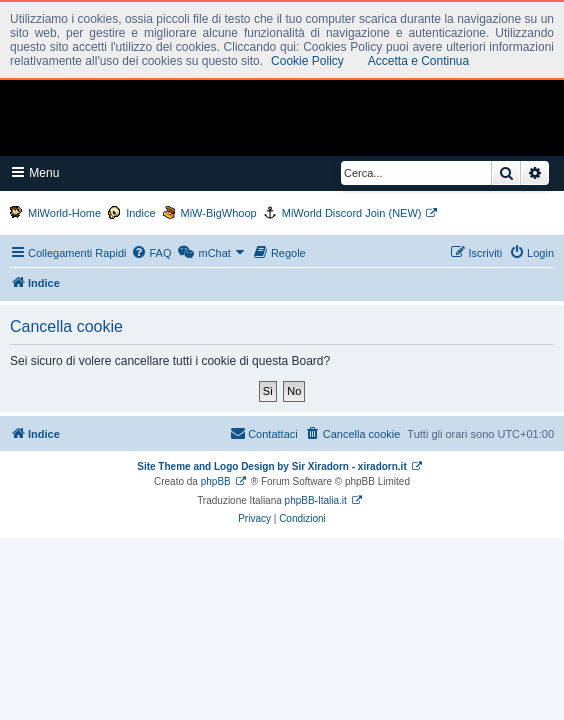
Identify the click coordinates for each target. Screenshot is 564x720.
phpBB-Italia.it (316, 500)
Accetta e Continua (418, 61)
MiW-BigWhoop (219, 213)
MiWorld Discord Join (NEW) (352, 213)
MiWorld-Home (64, 213)
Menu (35, 172)
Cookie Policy (307, 61)
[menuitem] (151, 253)
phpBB (216, 481)
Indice (140, 213)
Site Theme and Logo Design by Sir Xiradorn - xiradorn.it (271, 466)
